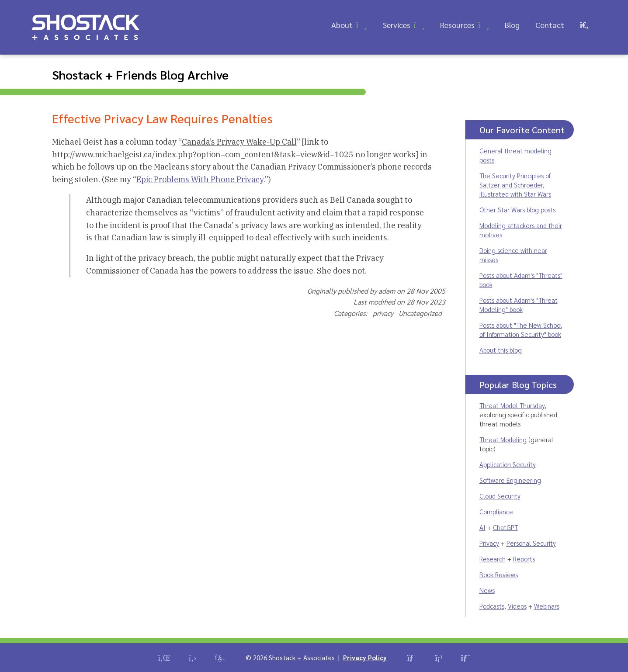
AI (482, 527)
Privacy (489, 543)
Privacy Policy (365, 657)
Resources (457, 25)
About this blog (501, 350)
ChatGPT (505, 527)
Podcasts (492, 606)
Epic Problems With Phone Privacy (200, 179)
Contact (550, 25)
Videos (517, 606)
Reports (524, 559)
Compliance (496, 511)
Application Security (508, 464)
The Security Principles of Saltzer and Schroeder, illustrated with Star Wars (515, 185)
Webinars (547, 606)
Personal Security (531, 543)
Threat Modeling (503, 439)
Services (397, 25)
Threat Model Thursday (512, 405)
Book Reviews (499, 574)
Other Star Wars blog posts (517, 210)
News (487, 590)
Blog (512, 25)
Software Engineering (510, 480)
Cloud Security (500, 496)
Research (493, 559)
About (342, 25)
